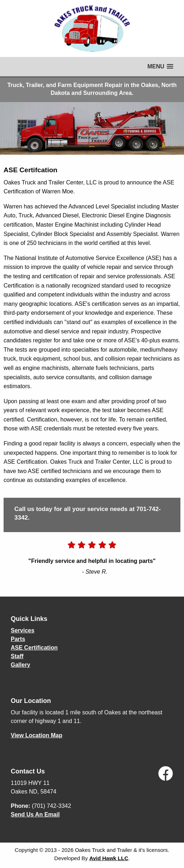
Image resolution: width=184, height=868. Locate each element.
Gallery (20, 665)
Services (23, 630)
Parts (18, 639)
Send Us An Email (35, 814)
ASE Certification (34, 648)
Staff (17, 656)
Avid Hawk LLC (109, 858)
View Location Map (37, 735)
